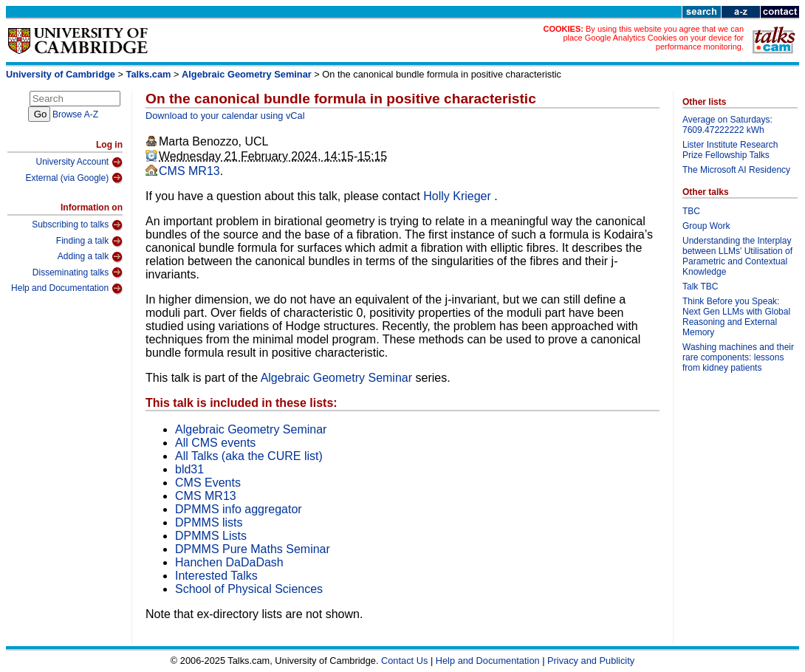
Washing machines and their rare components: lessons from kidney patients (738, 357)
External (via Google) (74, 178)
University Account (79, 162)
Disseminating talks (78, 272)
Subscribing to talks (77, 225)
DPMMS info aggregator (239, 509)
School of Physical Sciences (249, 589)
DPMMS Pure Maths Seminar (253, 549)
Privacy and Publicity (591, 661)
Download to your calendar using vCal (225, 116)
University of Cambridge (61, 74)
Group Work (706, 226)
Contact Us (404, 661)
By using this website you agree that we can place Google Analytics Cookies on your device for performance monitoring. (653, 38)
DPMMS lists (209, 522)
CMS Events (208, 483)
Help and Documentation (67, 289)
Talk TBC (700, 287)
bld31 (189, 469)
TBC (691, 211)
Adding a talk (90, 257)
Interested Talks (216, 576)
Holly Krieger (459, 196)
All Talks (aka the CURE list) (249, 456)
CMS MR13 (189, 171)
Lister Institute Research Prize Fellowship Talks (730, 150)
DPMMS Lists (211, 536)
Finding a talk (89, 241)
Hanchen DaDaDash (229, 562)
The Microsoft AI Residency (736, 170)
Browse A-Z (75, 114)
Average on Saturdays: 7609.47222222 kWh (727, 125)
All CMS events (215, 443)
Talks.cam (149, 74)
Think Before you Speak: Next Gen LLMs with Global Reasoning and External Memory (736, 317)
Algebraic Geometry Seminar (247, 74)
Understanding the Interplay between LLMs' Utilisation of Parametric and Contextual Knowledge (737, 256)
